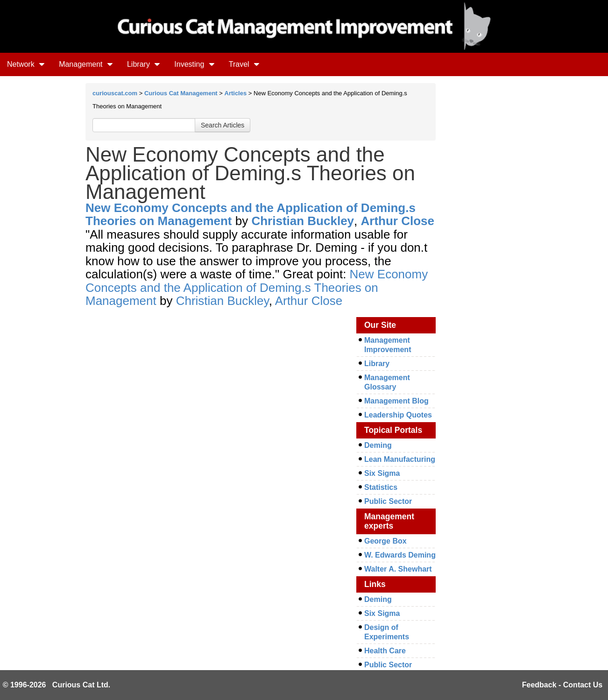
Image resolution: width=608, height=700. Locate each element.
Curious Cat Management (181, 93)
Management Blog (396, 401)
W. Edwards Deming (400, 555)
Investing (194, 64)
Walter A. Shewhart (398, 569)
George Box (385, 541)
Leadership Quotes (398, 415)
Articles (236, 93)
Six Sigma (382, 473)
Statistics (381, 487)
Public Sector (388, 501)
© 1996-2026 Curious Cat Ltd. (57, 685)
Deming (378, 445)
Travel (244, 64)
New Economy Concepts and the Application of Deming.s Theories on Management (251, 215)
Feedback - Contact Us (562, 685)
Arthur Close (398, 221)
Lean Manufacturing (400, 459)
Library (144, 64)
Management (86, 64)
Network (26, 64)
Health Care (385, 651)
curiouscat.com (115, 93)
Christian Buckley (303, 221)
